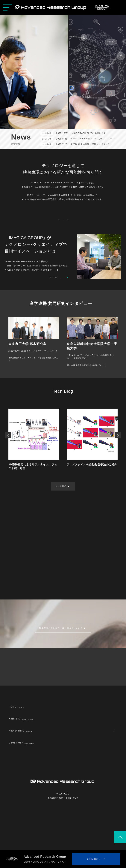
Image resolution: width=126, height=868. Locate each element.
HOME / (17, 707)
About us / (21, 719)
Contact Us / (22, 743)
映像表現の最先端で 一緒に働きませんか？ (61, 628)
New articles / (21, 731)
